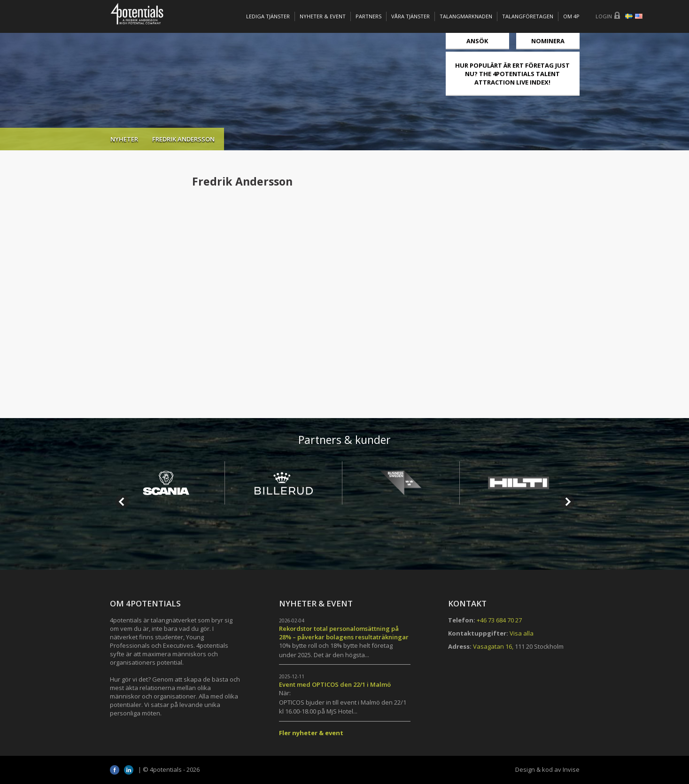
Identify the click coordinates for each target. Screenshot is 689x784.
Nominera (548, 41)
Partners (368, 16)
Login (604, 16)
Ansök (477, 41)
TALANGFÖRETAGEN (528, 16)
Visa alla (522, 633)
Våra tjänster (410, 16)
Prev (122, 502)
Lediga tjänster (268, 16)
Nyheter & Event (323, 16)
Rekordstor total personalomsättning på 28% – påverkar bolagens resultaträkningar (344, 633)
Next (567, 502)
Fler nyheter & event (311, 733)
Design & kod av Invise (547, 769)
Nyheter (124, 139)
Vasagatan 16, (493, 646)
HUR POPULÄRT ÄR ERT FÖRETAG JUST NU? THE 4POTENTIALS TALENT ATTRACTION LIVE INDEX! (512, 74)
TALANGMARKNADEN (466, 16)
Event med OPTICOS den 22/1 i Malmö (335, 684)
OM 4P (571, 16)
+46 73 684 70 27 (499, 620)
